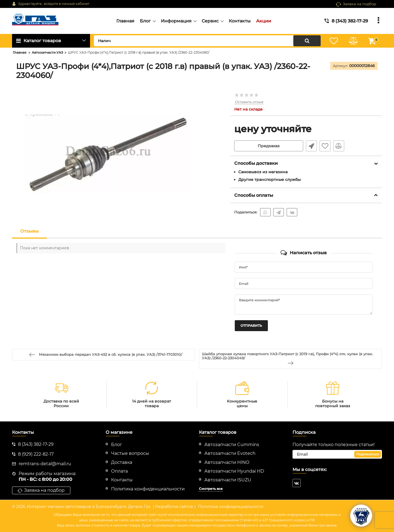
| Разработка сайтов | (174, 507)
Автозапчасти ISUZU (228, 480)
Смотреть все (211, 489)
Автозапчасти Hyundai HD (234, 471)
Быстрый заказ (311, 146)
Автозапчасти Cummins (232, 445)
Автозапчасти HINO (227, 462)
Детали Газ (139, 507)
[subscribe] (337, 454)
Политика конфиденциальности (231, 507)
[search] (207, 41)
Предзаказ (269, 146)
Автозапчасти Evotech (230, 453)
